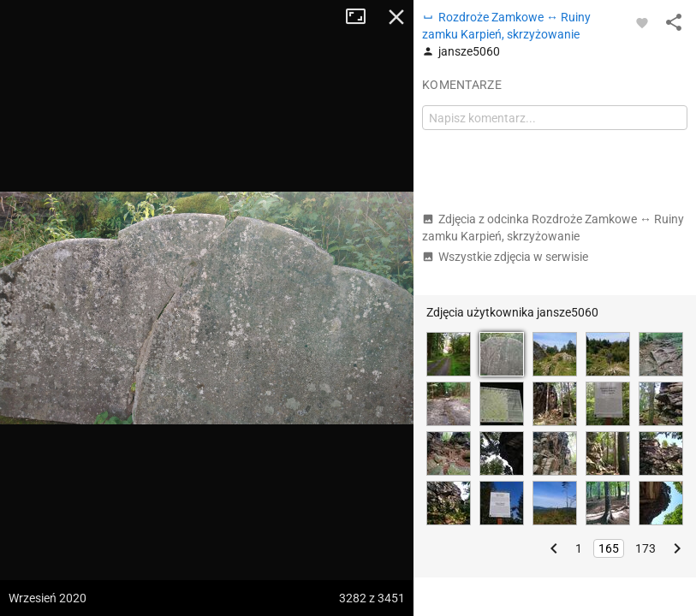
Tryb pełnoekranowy (362, 17)
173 (645, 548)
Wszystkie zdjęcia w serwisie (505, 257)
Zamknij (396, 17)
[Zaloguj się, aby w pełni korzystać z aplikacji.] (642, 22)
